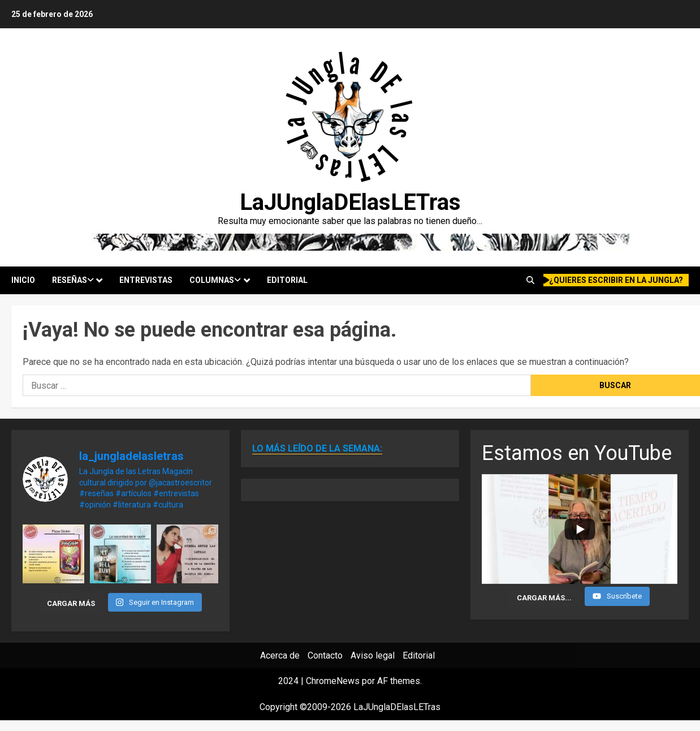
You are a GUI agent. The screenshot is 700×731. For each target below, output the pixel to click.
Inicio (23, 280)
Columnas (215, 280)
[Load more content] (544, 597)
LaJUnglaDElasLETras (350, 202)
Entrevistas (146, 280)
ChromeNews (333, 681)
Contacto (325, 655)
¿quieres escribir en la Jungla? (613, 280)
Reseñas (73, 280)
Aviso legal (373, 655)
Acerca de (280, 655)
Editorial (287, 280)
